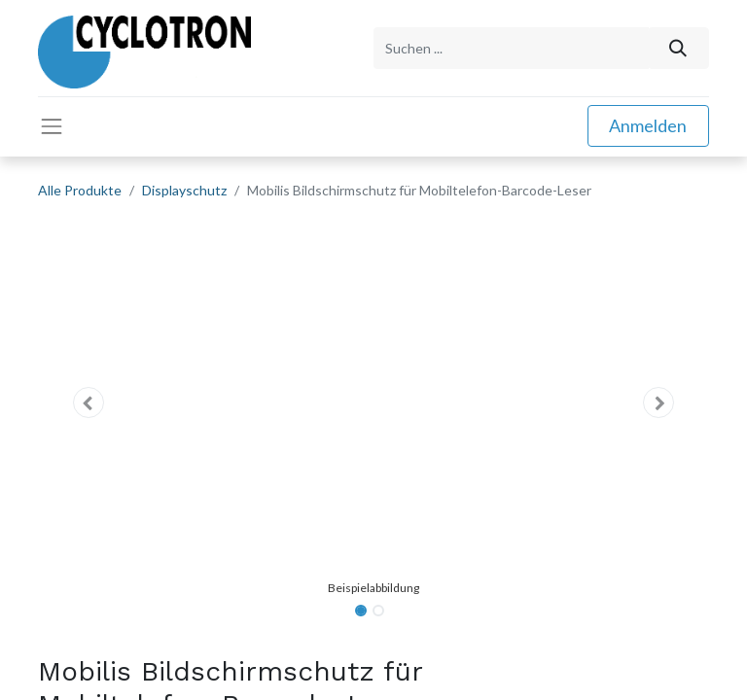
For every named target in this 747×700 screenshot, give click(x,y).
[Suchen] (678, 48)
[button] (89, 402)
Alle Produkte (80, 190)
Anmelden (648, 125)
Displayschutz (184, 190)
